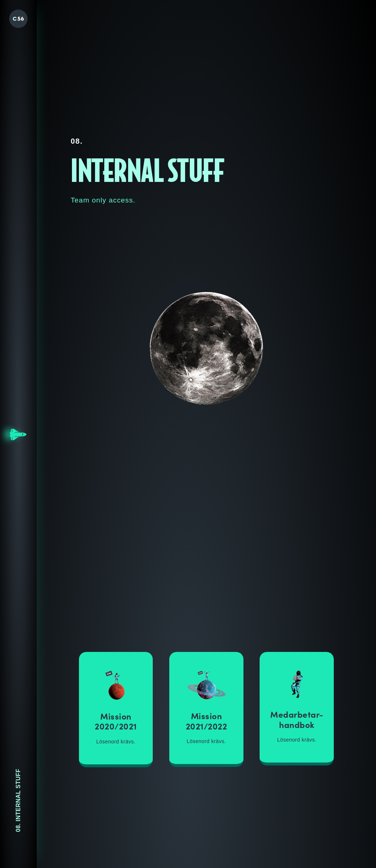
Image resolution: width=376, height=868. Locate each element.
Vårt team (315, 25)
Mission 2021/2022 (207, 721)
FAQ (234, 75)
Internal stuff (319, 78)
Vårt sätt (167, 24)
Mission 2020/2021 (116, 721)
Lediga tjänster (103, 72)
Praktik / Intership (180, 73)
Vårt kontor (243, 25)
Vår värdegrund (103, 24)
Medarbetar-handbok (297, 719)
